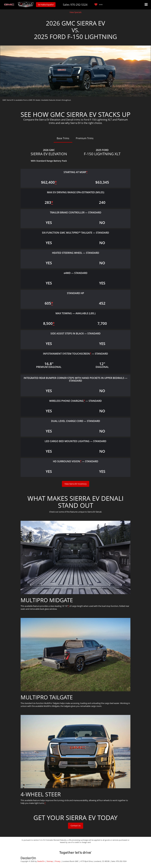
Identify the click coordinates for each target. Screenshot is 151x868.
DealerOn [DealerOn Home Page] (41, 861)
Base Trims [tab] (63, 138)
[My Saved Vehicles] (98, 5)
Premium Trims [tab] (85, 138)
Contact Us (76, 826)
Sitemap (50, 861)
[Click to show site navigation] (146, 5)
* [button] (87, 172)
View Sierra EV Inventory (76, 484)
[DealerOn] (28, 858)
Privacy (58, 861)
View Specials (75, 12)
